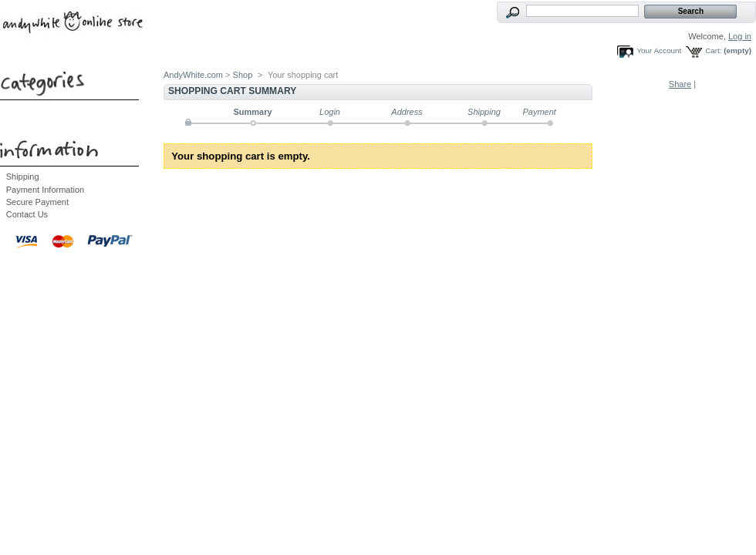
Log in (740, 36)
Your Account (659, 50)
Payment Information (46, 190)
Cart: (713, 50)
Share (680, 84)
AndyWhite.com (193, 75)
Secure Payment (37, 202)
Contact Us (27, 214)
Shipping (23, 177)
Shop (243, 75)
